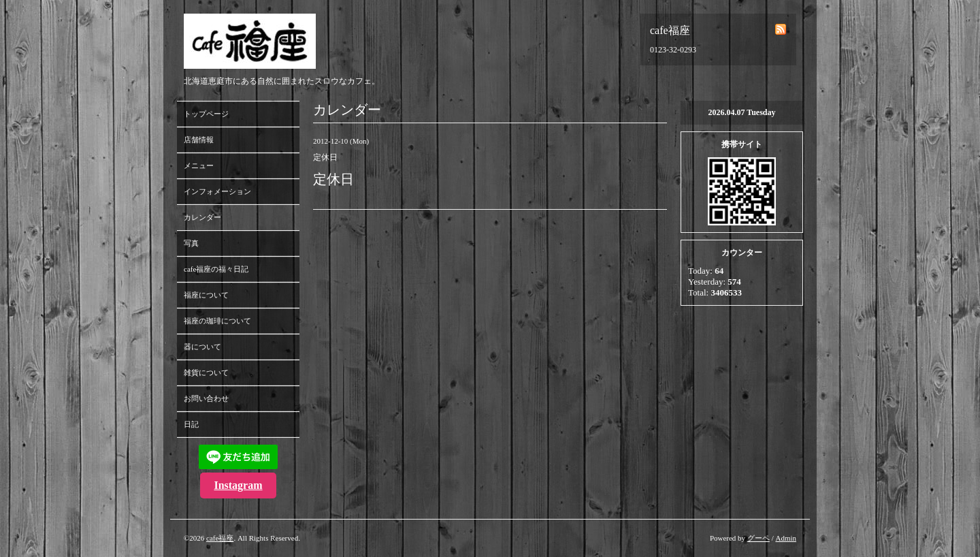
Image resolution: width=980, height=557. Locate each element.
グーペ (758, 538)
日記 (191, 424)
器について (202, 347)
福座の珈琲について (217, 321)
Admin (786, 538)
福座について (206, 295)
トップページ (206, 114)
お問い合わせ (206, 398)
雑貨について (206, 372)
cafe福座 (220, 538)
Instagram (238, 485)
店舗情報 (199, 140)
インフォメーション (217, 191)
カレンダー (202, 217)
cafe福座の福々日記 (216, 269)
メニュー (199, 165)
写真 (191, 243)
